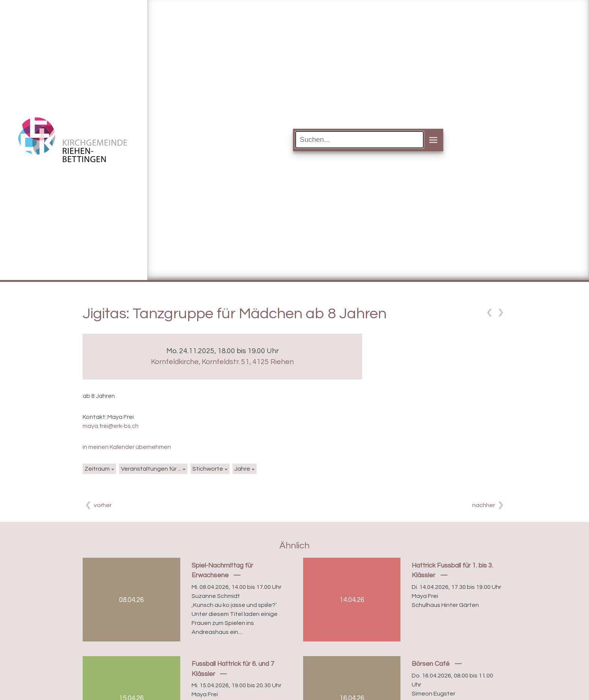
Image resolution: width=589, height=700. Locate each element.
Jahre (242, 469)
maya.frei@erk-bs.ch (111, 426)
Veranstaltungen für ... (151, 469)
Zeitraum (97, 469)
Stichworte (208, 469)
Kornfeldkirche (222, 362)
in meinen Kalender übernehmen (127, 447)
